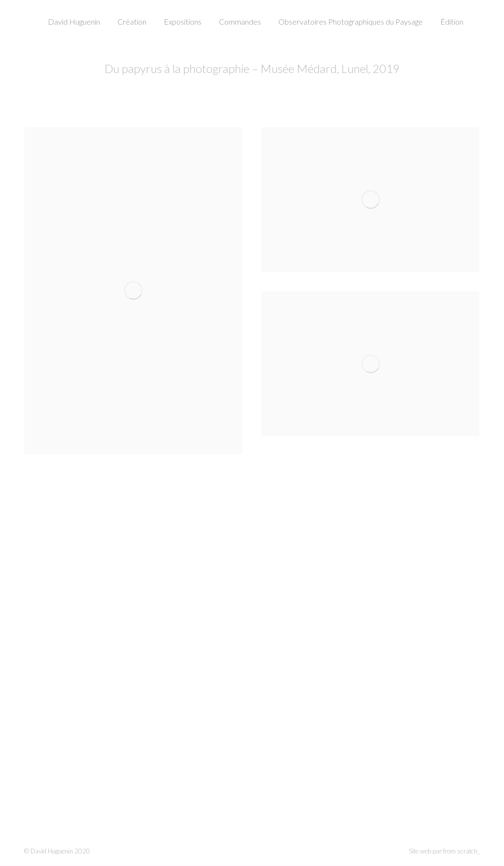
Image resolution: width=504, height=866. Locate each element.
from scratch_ (461, 851)
